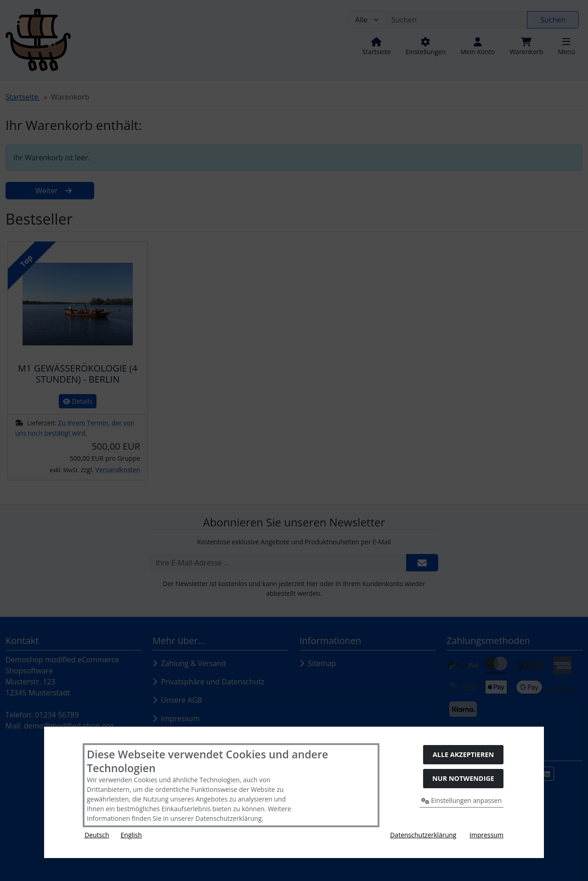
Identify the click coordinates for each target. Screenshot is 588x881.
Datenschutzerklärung (423, 835)
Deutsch (97, 835)
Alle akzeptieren (463, 754)
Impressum (486, 835)
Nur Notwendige (463, 778)
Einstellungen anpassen (462, 800)
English (131, 835)
